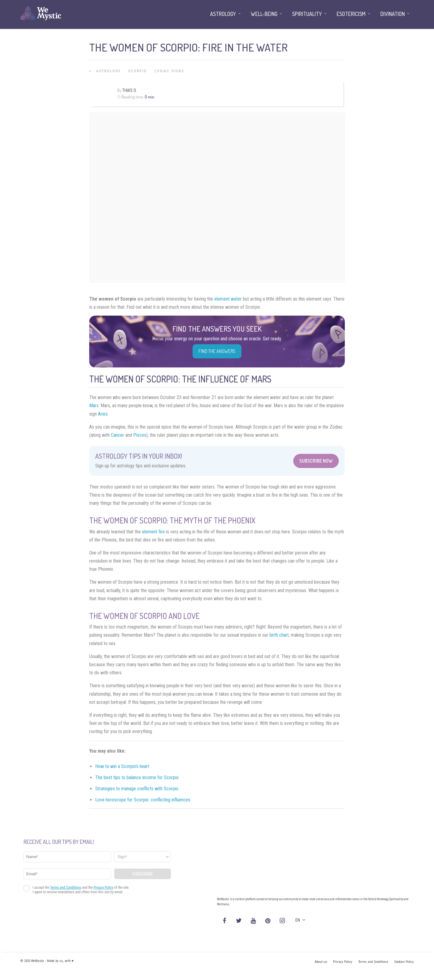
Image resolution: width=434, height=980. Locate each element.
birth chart (279, 635)
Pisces (140, 435)
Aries (103, 414)
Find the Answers (217, 351)
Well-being (264, 14)
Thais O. (130, 90)
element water (228, 299)
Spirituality (307, 14)
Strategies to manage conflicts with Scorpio (137, 789)
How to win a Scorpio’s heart (122, 766)
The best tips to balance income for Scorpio (137, 777)
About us (321, 962)
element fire (153, 532)
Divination (393, 14)
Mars (94, 406)
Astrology (109, 71)
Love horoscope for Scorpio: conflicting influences (143, 800)
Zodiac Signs (169, 71)
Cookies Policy (404, 962)
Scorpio (137, 71)
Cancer (118, 435)
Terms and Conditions (373, 962)
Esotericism (351, 14)
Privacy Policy (343, 962)
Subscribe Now (316, 461)
